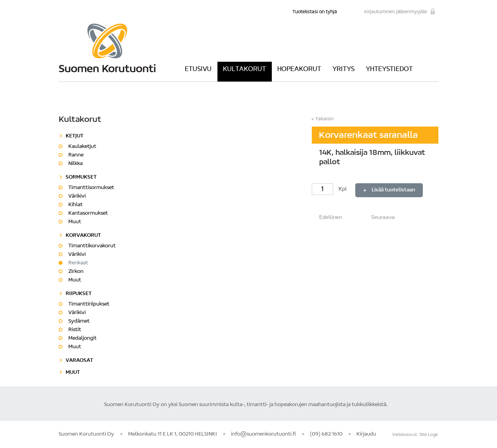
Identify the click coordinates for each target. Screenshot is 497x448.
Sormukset (81, 177)
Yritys (343, 69)
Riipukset (79, 294)
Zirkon (76, 272)
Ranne (76, 155)
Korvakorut (83, 236)
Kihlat (76, 205)
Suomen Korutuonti (107, 48)
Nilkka (76, 164)
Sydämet (79, 321)
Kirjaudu (366, 434)
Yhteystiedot (389, 69)
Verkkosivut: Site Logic (415, 435)
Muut (75, 222)
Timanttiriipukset (89, 304)
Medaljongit (83, 339)
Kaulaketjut (82, 147)
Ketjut (75, 136)
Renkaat (78, 263)
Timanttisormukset (91, 188)
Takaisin (324, 119)
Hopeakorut (299, 69)
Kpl (330, 189)
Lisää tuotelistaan (393, 190)
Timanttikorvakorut (92, 246)
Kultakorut (244, 69)
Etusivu (198, 69)
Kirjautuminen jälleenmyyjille (396, 12)
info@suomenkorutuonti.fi (263, 434)
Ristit (75, 330)
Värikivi (77, 196)
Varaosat (79, 361)
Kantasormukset (88, 214)
